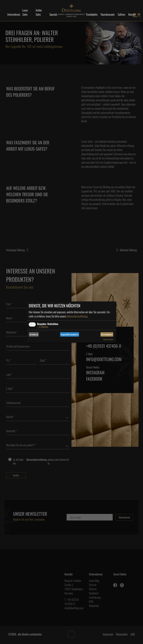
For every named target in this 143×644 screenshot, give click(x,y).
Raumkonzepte (108, 14)
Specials (53, 14)
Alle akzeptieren (107, 334)
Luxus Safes (25, 12)
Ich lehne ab (34, 334)
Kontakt (132, 14)
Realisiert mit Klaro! (108, 339)
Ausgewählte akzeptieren (70, 334)
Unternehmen (14, 14)
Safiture (121, 14)
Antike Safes (39, 12)
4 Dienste (43, 327)
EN (139, 14)
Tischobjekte (92, 14)
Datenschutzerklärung (77, 316)
